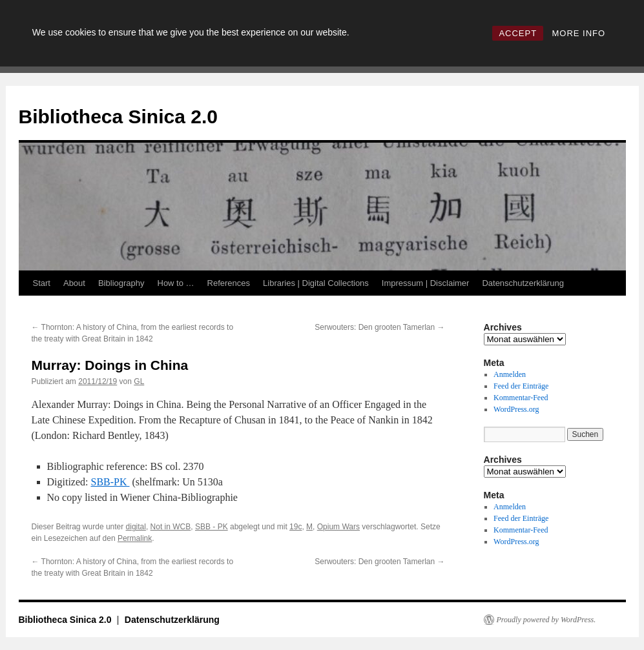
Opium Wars (338, 527)
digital (136, 527)
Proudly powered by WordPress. (546, 620)
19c (296, 527)
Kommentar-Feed (521, 398)
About (74, 283)
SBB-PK (110, 482)
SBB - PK (212, 527)
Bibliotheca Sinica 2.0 (118, 117)
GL (139, 381)
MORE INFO (578, 33)
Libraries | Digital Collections (316, 283)
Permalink (135, 538)
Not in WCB (171, 527)
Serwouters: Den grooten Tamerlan (379, 327)
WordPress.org (516, 409)
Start (42, 283)
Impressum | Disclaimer (426, 283)
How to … (176, 283)
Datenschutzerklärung (523, 283)
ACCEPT (518, 33)
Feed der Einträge (521, 386)
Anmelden (510, 374)
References (229, 283)
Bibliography (121, 283)
